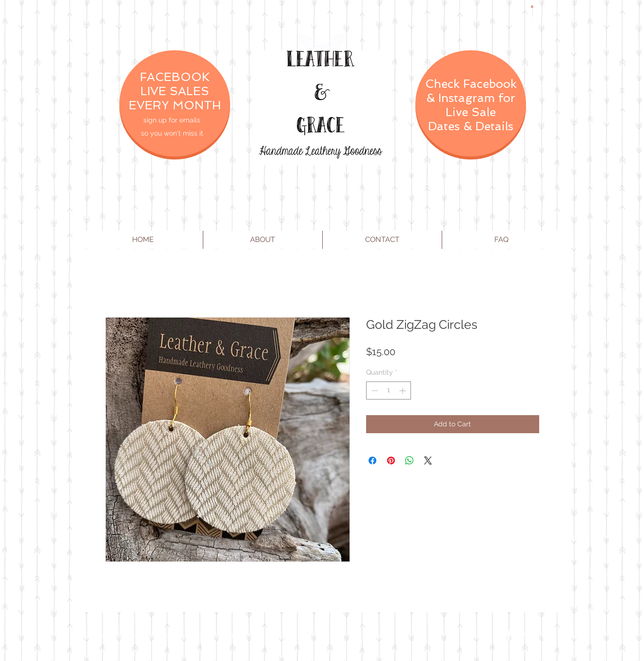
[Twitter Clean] (528, 636)
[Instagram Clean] (547, 636)
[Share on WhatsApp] (410, 461)
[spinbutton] (389, 391)
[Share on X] (428, 461)
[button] (532, 6)
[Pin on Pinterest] (391, 461)
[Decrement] (374, 391)
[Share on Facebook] (372, 461)
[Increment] (403, 391)
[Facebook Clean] (508, 636)
